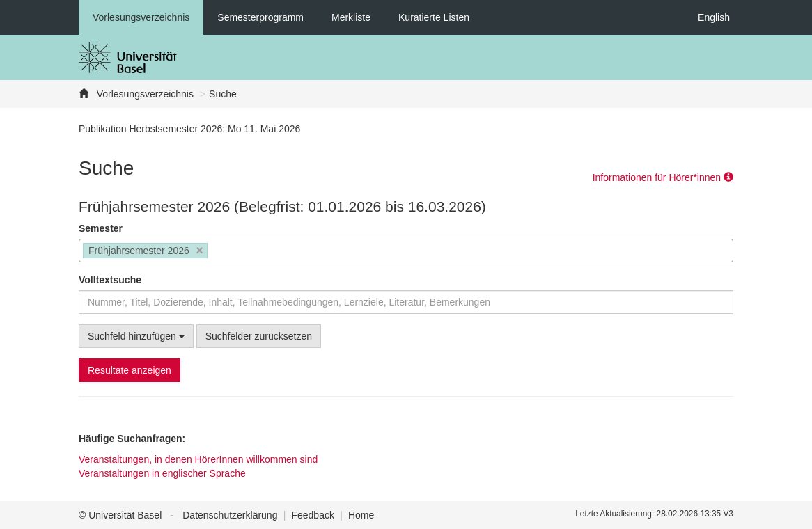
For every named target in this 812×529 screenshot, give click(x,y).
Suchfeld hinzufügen (136, 336)
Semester (101, 228)
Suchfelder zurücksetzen (259, 336)
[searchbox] (215, 252)
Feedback (312, 515)
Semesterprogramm (260, 17)
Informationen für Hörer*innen (663, 177)
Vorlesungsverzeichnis (141, 17)
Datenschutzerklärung (230, 515)
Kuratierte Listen (434, 17)
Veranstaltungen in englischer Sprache (162, 473)
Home (361, 515)
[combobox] (406, 251)
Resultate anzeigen (130, 370)
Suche (223, 94)
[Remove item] (200, 251)
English (714, 17)
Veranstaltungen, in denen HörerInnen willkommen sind (198, 459)
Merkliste (351, 17)
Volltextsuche (110, 280)
